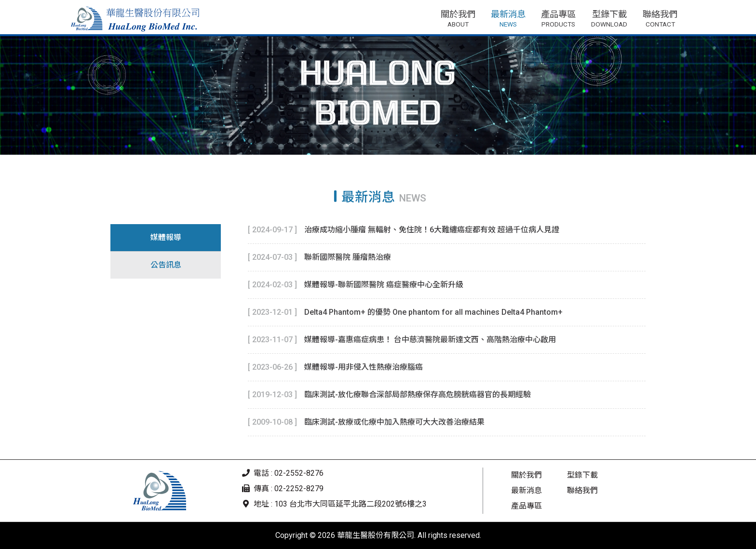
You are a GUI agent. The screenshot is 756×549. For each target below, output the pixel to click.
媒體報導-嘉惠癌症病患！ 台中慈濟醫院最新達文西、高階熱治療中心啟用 (430, 340)
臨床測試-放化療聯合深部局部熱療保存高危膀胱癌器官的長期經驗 (418, 395)
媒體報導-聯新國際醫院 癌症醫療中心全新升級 (384, 285)
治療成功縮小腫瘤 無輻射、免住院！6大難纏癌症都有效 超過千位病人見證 (432, 230)
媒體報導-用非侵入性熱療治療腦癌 (364, 367)
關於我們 (526, 475)
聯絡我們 (582, 490)
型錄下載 (582, 475)
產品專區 (526, 506)
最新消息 (526, 490)
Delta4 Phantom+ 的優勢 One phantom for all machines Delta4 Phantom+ (433, 312)
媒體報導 (166, 237)
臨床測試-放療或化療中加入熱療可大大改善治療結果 (394, 422)
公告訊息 (166, 265)
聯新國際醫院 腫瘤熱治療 (348, 257)
